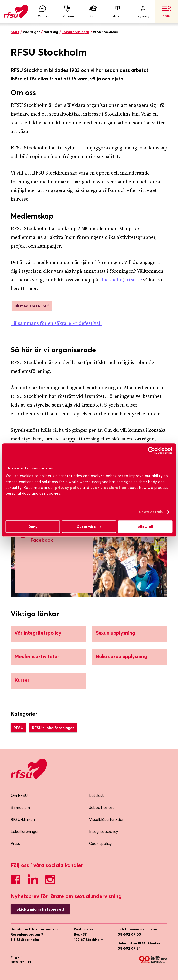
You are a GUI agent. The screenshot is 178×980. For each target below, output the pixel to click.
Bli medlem (20, 807)
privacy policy (68, 487)
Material (118, 12)
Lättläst (97, 795)
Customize (89, 527)
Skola (93, 12)
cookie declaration (108, 487)
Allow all (145, 527)
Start (15, 32)
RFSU (18, 728)
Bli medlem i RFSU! (32, 306)
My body (143, 12)
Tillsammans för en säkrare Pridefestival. (56, 324)
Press (15, 843)
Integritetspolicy (104, 831)
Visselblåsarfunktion (107, 819)
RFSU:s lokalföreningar (53, 728)
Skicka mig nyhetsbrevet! (40, 909)
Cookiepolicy (100, 843)
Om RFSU (19, 795)
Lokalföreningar (76, 32)
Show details (151, 512)
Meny (166, 12)
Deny (33, 527)
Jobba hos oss (102, 807)
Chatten (43, 12)
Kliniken (68, 12)
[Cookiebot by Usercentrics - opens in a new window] (151, 451)
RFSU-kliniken (23, 819)
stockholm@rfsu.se (121, 280)
